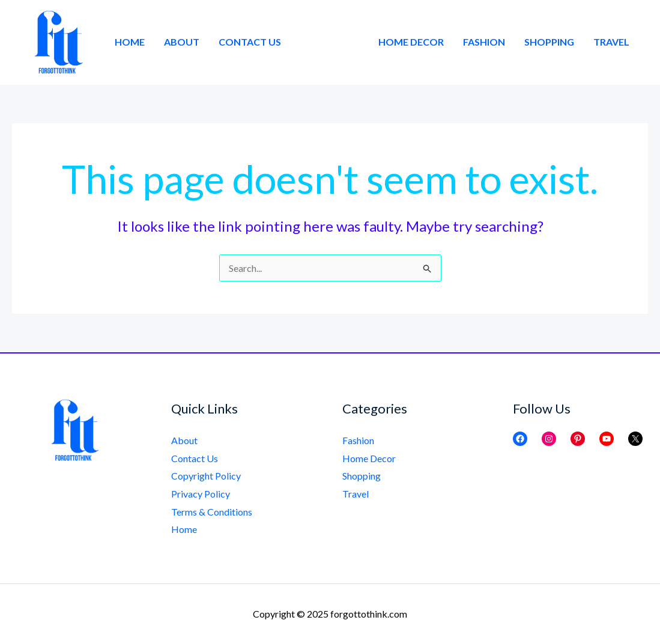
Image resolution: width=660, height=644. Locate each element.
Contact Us (250, 42)
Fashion (484, 42)
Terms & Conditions (212, 512)
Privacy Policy (201, 494)
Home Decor (411, 42)
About (182, 42)
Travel (611, 42)
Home (130, 42)
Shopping (549, 42)
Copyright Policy (206, 476)
